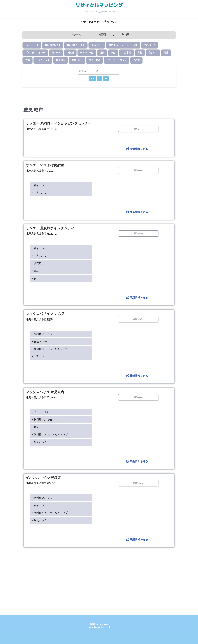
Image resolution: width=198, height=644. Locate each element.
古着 (140, 53)
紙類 (113, 53)
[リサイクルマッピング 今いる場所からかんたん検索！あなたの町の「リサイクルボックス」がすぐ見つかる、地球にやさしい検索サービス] (99, 5)
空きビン (153, 53)
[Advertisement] (99, 571)
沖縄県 (102, 35)
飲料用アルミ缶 (53, 45)
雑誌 (102, 53)
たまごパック (43, 60)
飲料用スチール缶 (76, 45)
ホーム (77, 35)
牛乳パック (150, 45)
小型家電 (127, 53)
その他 (136, 60)
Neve (5, 641)
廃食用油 (61, 60)
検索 (92, 79)
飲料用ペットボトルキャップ (123, 45)
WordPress (27, 641)
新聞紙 (70, 53)
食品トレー (97, 45)
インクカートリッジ (117, 60)
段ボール (56, 53)
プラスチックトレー (35, 53)
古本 (28, 60)
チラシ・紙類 (87, 53)
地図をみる (138, 129)
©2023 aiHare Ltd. (99, 624)
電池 (166, 53)
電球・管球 (95, 60)
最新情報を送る (137, 149)
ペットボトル (32, 45)
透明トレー (77, 60)
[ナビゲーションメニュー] (174, 5)
